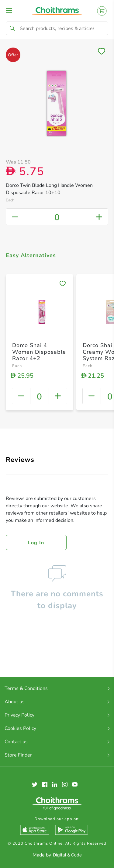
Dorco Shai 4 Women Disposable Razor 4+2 (39, 352)
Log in (36, 543)
